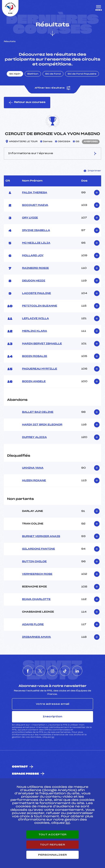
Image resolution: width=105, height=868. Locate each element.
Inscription (52, 717)
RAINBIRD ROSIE (35, 268)
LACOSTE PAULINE (37, 293)
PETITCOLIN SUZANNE (40, 306)
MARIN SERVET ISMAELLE (42, 344)
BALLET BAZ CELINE (38, 412)
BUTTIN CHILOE (34, 562)
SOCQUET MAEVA (35, 205)
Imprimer (92, 171)
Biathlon (33, 74)
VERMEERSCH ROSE (37, 574)
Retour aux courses (27, 103)
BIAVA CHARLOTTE (36, 599)
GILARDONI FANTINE (39, 549)
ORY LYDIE (30, 218)
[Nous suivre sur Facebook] (28, 671)
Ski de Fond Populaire (82, 74)
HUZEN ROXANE (34, 481)
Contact (20, 767)
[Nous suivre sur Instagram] (52, 671)
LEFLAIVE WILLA (36, 319)
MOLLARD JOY (33, 256)
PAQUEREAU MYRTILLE (40, 369)
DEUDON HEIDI (34, 281)
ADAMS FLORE (33, 625)
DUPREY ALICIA (34, 437)
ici (53, 737)
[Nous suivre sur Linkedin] (77, 671)
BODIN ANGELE (34, 382)
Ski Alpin (15, 74)
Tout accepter (52, 834)
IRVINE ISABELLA (36, 230)
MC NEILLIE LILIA (36, 243)
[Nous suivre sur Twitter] (40, 671)
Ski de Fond (53, 74)
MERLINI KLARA (35, 331)
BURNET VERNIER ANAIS (41, 536)
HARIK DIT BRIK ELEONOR (42, 425)
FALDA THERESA (35, 193)
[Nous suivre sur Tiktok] (65, 671)
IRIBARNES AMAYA (37, 637)
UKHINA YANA (33, 468)
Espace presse (25, 774)
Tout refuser (52, 845)
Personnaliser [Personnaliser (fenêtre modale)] (52, 855)
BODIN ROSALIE (35, 356)
